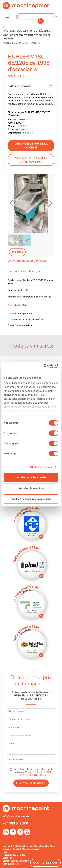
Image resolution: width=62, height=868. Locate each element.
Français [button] (53, 16)
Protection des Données (14, 855)
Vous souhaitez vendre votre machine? (31, 160)
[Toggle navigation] (7, 16)
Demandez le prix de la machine (31, 146)
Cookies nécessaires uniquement (31, 499)
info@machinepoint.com (17, 817)
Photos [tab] (17, 252)
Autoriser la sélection (31, 488)
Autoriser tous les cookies (31, 477)
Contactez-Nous (45, 863)
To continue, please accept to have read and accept (33, 772)
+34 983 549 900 (15, 824)
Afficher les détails (41, 467)
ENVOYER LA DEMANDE (31, 783)
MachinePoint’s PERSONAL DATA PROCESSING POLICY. (35, 774)
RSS (5, 852)
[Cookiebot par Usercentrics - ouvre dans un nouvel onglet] (44, 366)
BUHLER (21, 126)
